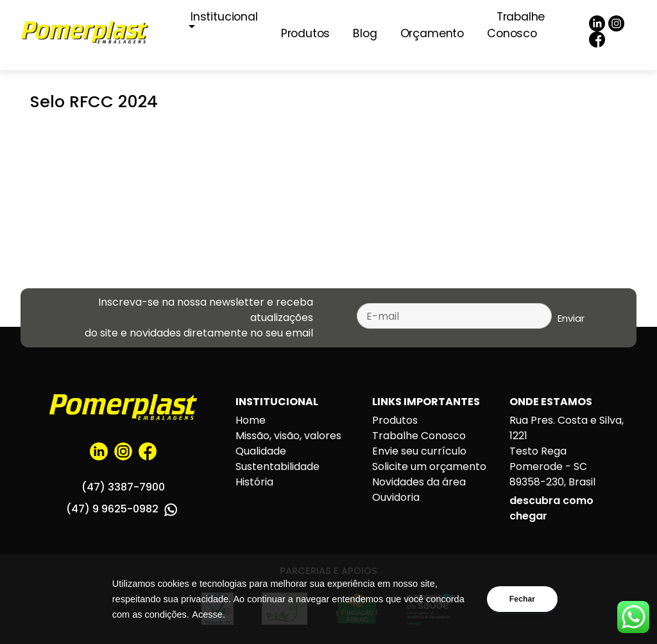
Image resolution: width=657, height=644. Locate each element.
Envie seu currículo (419, 451)
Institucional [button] (224, 17)
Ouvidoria (396, 497)
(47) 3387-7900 (123, 487)
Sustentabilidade (277, 466)
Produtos (306, 33)
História (254, 482)
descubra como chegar (551, 508)
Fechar (522, 599)
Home (251, 420)
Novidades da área (419, 482)
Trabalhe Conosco (516, 25)
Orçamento (432, 33)
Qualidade (261, 451)
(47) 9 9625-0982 (122, 509)
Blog (365, 33)
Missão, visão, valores (288, 436)
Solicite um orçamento (429, 466)
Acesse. (209, 614)
